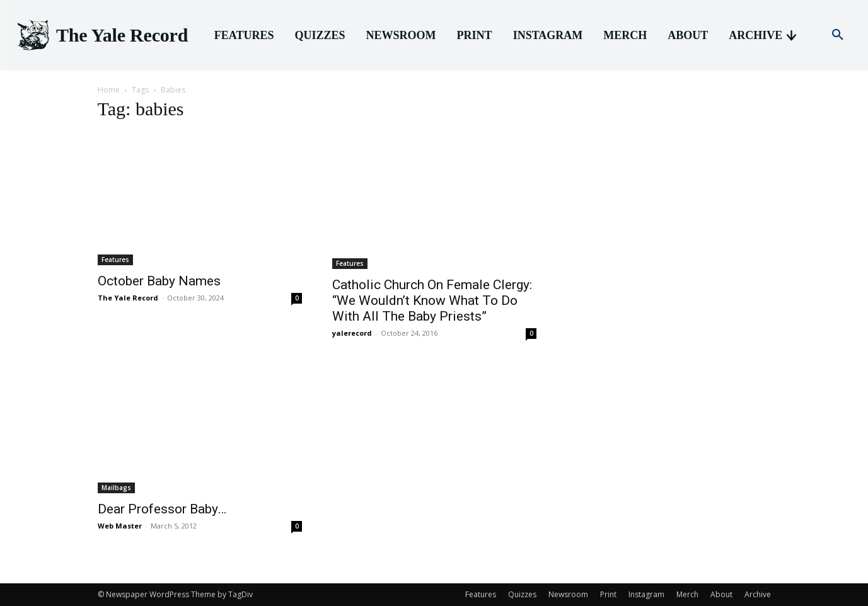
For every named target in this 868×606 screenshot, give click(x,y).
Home (109, 90)
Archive (758, 594)
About (721, 594)
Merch (687, 594)
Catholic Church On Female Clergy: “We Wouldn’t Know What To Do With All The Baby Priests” (432, 300)
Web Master (120, 526)
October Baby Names (159, 281)
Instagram (646, 594)
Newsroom (568, 594)
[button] (838, 35)
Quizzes (522, 594)
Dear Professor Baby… (162, 509)
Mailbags (116, 488)
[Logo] (101, 36)
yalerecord (352, 333)
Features (115, 260)
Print (608, 594)
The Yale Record (128, 298)
